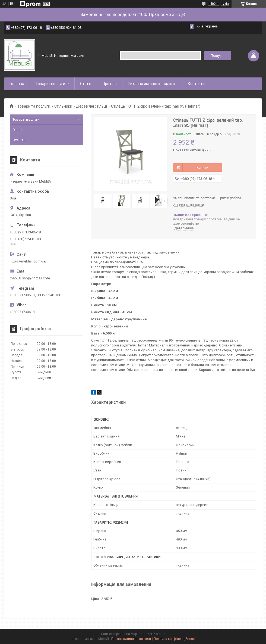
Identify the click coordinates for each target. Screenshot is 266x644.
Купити (202, 167)
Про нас (110, 84)
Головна (17, 84)
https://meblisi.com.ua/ (28, 261)
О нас (17, 130)
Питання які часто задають (152, 84)
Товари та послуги (34, 106)
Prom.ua (159, 634)
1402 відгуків (218, 4)
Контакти (196, 84)
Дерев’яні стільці (91, 106)
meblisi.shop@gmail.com (30, 278)
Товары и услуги (26, 119)
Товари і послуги (50, 84)
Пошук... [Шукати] (218, 56)
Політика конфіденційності (174, 639)
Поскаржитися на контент (131, 639)
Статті (86, 84)
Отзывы (19, 140)
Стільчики (63, 106)
